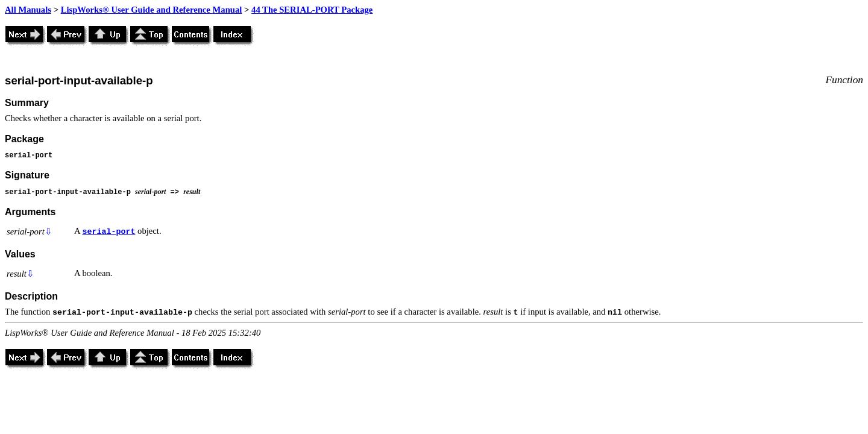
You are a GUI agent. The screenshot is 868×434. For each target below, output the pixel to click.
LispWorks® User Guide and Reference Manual (152, 10)
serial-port (108, 232)
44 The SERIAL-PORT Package (312, 10)
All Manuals (28, 10)
